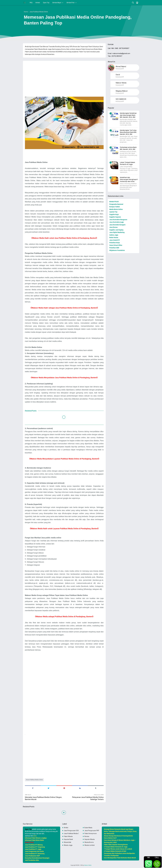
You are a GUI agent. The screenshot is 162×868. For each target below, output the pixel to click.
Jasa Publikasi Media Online (35, 780)
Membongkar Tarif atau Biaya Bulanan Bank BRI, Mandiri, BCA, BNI (128, 132)
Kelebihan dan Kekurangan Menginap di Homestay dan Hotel (129, 179)
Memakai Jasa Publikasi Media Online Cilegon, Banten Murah (44, 798)
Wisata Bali (67, 842)
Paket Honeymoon (91, 833)
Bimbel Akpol (57, 3)
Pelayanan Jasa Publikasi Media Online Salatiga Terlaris (88, 798)
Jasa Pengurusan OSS (71, 831)
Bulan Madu (88, 828)
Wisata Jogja (68, 845)
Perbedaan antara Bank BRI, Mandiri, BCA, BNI (128, 148)
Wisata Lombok (89, 845)
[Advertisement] (64, 77)
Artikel (38, 3)
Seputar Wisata (89, 839)
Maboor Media (88, 865)
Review (87, 836)
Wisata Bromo (89, 842)
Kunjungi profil (120, 69)
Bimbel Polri (71, 3)
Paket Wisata (68, 836)
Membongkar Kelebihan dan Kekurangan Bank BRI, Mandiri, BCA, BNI (128, 115)
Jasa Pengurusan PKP (92, 831)
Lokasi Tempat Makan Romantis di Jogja (127, 163)
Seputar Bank (68, 839)
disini (35, 836)
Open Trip (46, 3)
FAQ (31, 3)
